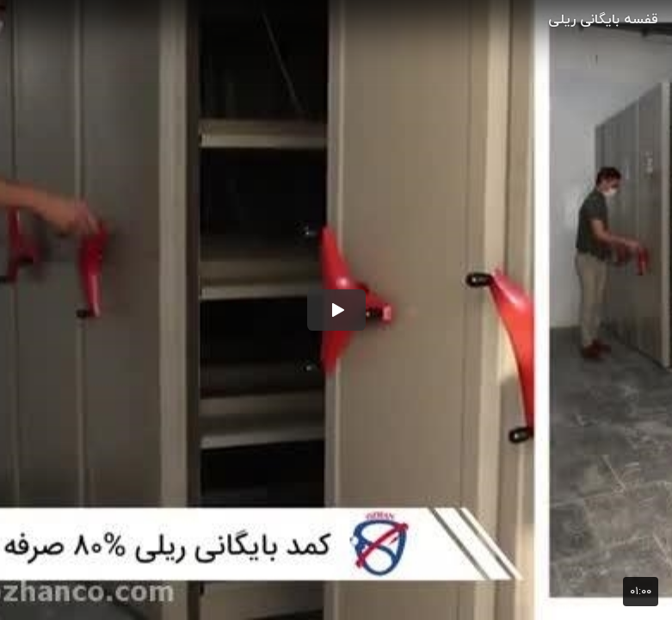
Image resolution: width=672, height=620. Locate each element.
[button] (336, 310)
